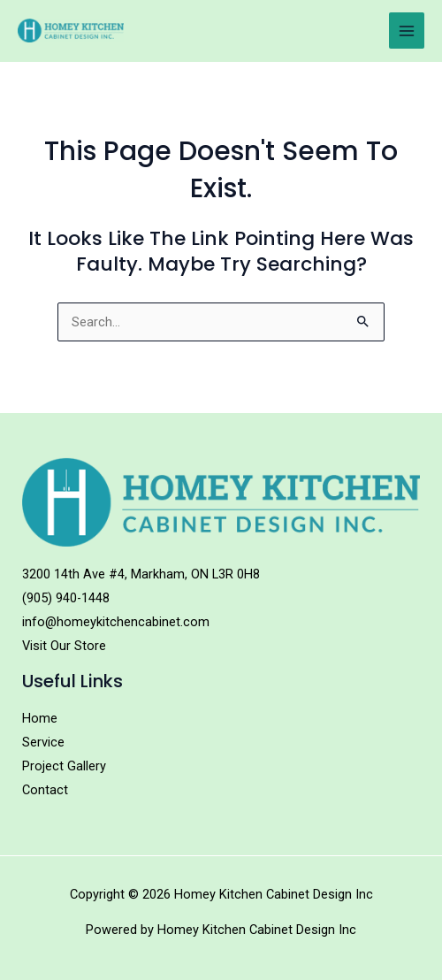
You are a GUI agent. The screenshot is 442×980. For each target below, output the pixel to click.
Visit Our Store (64, 646)
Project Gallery (64, 766)
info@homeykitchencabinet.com (116, 622)
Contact (45, 790)
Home (40, 718)
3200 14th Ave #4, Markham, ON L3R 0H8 (141, 574)
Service (43, 742)
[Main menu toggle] (407, 30)
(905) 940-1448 (66, 598)
